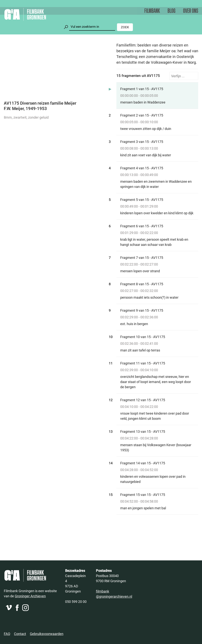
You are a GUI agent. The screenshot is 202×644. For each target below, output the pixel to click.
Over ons (191, 11)
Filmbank (152, 11)
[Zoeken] (92, 27)
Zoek (125, 27)
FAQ (7, 634)
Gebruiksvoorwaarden (47, 634)
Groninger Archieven (30, 596)
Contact (20, 634)
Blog (171, 11)
